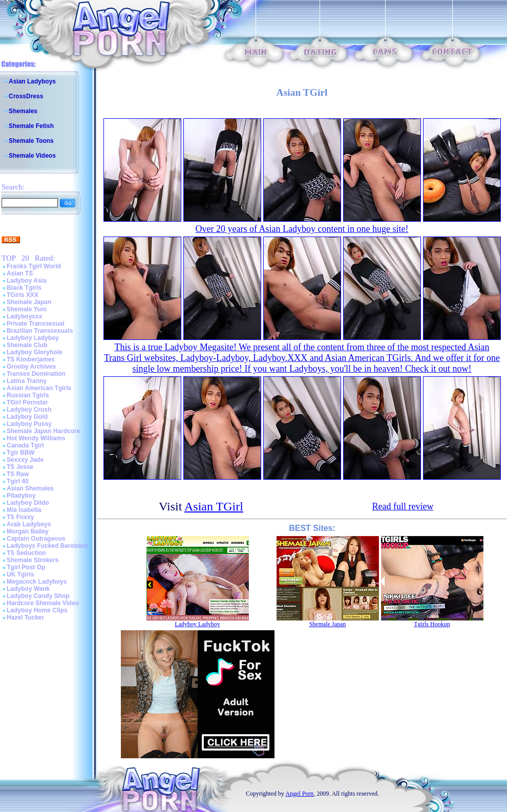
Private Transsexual (36, 324)
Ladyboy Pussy (29, 424)
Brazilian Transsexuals (40, 331)
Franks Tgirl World (34, 266)
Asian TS (20, 273)
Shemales (23, 111)
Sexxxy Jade (25, 460)
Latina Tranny (27, 381)
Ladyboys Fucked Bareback (47, 546)
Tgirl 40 (18, 481)
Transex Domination (36, 374)
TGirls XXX (23, 295)
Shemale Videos (32, 156)
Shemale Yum (27, 309)
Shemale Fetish (31, 126)
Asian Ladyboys (32, 81)
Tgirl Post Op (26, 567)
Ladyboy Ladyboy (33, 338)
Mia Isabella (24, 510)
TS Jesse (20, 467)
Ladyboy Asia (27, 281)
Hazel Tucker (25, 617)
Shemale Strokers (33, 560)
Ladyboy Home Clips (37, 610)
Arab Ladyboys (29, 524)
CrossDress (26, 96)
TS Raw (18, 474)
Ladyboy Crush (29, 410)
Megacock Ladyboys (37, 582)
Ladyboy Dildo (28, 503)
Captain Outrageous (36, 539)
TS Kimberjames (31, 359)
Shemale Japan (29, 302)
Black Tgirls (24, 288)
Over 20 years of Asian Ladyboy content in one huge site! (302, 229)
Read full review (403, 506)
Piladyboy (21, 496)
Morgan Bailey (28, 531)
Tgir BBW (21, 453)
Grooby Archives (31, 367)
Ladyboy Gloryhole (35, 352)
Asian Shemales (30, 488)
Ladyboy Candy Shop (38, 596)
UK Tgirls (20, 574)
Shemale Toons (31, 141)
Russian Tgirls (28, 395)
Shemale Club (27, 345)
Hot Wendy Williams (36, 438)
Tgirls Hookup (432, 624)
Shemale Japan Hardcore (43, 431)
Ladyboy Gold (27, 417)
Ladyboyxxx (24, 316)
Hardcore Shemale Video (43, 603)
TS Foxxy (20, 517)
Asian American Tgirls (39, 388)
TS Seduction (26, 553)
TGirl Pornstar (27, 402)
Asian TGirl (214, 506)
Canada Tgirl (25, 445)
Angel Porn (299, 794)
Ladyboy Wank (28, 589)
